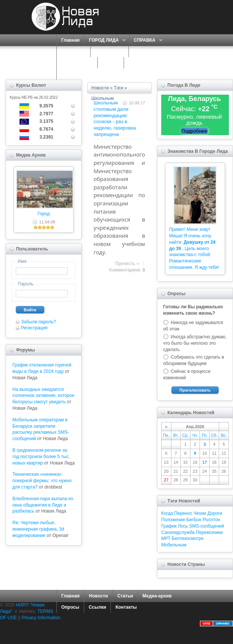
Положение (173, 520)
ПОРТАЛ (72, 52)
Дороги (215, 513)
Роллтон (211, 520)
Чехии (200, 513)
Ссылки (97, 607)
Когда (167, 513)
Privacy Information (41, 618)
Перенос (183, 513)
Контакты (126, 607)
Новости (100, 88)
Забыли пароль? (39, 322)
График (169, 526)
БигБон (194, 520)
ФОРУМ (111, 63)
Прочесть (125, 264)
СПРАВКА (146, 40)
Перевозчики (209, 532)
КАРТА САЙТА (144, 63)
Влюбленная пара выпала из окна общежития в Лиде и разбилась (43, 505)
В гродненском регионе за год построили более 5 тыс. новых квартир (41, 457)
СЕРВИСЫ (108, 52)
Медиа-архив (157, 596)
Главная (70, 40)
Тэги (119, 88)
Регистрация (34, 328)
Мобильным (174, 545)
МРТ (166, 538)
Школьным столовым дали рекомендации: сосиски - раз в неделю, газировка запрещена (115, 118)
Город (44, 214)
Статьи (125, 596)
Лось (183, 526)
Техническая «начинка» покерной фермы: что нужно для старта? (42, 481)
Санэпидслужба (178, 532)
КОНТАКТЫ (74, 74)
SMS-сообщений (207, 526)
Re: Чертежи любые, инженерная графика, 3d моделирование (38, 529)
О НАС (141, 52)
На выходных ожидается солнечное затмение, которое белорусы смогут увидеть (43, 396)
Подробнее (194, 131)
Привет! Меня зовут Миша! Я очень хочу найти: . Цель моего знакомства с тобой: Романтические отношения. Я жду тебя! (194, 248)
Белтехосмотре (188, 538)
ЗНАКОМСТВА (77, 63)
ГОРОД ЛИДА (105, 40)
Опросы (70, 607)
